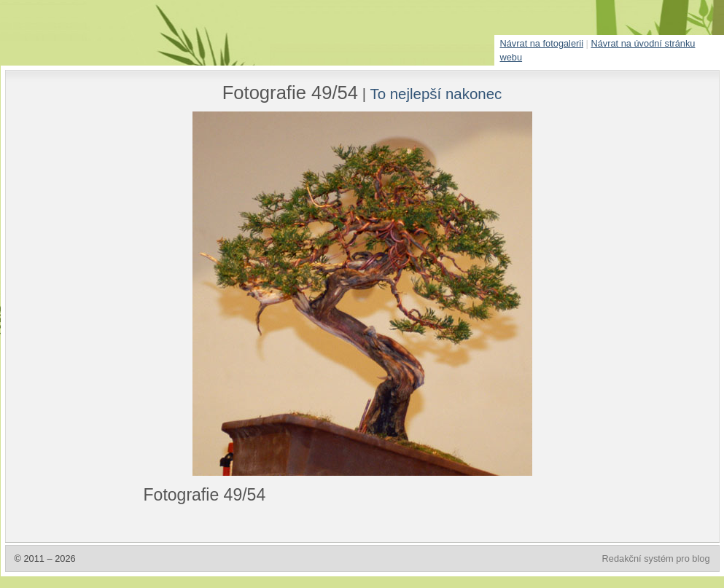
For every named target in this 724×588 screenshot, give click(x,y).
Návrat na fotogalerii (542, 43)
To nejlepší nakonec (436, 94)
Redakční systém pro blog (656, 558)
